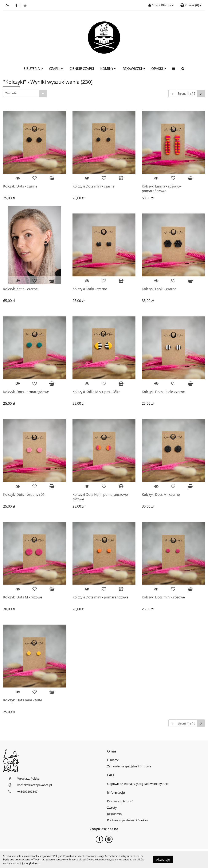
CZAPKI (56, 69)
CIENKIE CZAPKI (82, 69)
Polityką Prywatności (65, 856)
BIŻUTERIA (33, 69)
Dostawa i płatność (120, 801)
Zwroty (112, 808)
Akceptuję (163, 859)
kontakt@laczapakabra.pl (35, 785)
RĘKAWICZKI (134, 69)
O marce (113, 760)
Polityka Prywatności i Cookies (128, 820)
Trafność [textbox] (11, 93)
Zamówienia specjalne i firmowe (129, 766)
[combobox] (25, 93)
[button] (191, 5)
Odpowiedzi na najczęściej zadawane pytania (138, 784)
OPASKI (159, 69)
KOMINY (108, 69)
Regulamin (115, 814)
